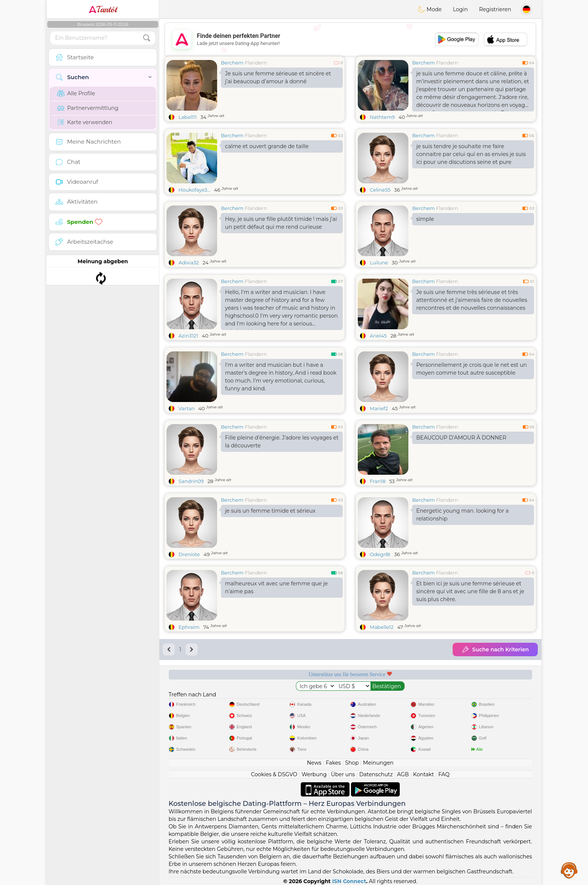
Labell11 (187, 117)
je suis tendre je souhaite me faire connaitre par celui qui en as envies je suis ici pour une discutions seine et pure (471, 154)
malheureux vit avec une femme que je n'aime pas (276, 587)
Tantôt (103, 9)
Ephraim (189, 627)
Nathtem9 (382, 117)
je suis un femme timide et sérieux (270, 511)
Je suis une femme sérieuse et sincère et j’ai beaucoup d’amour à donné (278, 77)
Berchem (232, 63)
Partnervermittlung (88, 108)
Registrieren (495, 9)
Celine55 (380, 190)
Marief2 (379, 408)
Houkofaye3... (194, 190)
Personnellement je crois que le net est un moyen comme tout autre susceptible (472, 369)
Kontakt (424, 774)
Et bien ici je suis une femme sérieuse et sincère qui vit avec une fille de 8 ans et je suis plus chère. (470, 591)
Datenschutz (376, 774)
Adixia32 (189, 262)
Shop (352, 763)
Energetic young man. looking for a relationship (462, 515)
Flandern (256, 63)
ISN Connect (349, 881)
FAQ (444, 774)
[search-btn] (147, 38)
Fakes (333, 763)
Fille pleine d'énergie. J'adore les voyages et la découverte (282, 442)
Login (460, 9)
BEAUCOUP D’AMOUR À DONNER (461, 438)
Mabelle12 (382, 627)
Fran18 (378, 481)
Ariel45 (378, 336)
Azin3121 (188, 336)
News (314, 763)
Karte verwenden (85, 122)
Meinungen (378, 763)
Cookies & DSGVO (274, 774)
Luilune (379, 262)
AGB (403, 774)
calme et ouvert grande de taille (267, 146)
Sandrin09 (191, 481)
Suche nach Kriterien (495, 649)
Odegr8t (380, 554)
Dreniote (189, 554)
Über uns (343, 774)
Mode (430, 9)
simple (425, 219)
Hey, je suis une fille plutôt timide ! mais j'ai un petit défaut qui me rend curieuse (281, 223)
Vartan (187, 408)
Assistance (569, 870)
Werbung (314, 774)
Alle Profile (76, 93)
